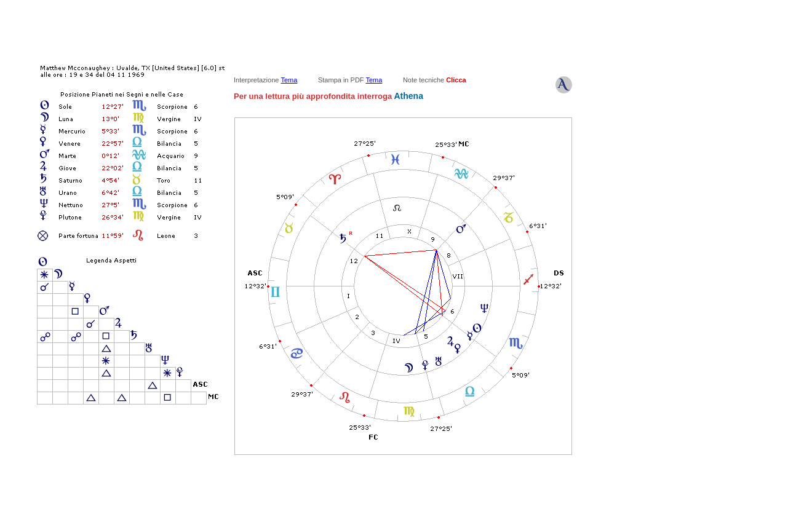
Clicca (456, 80)
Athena (408, 96)
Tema (289, 80)
